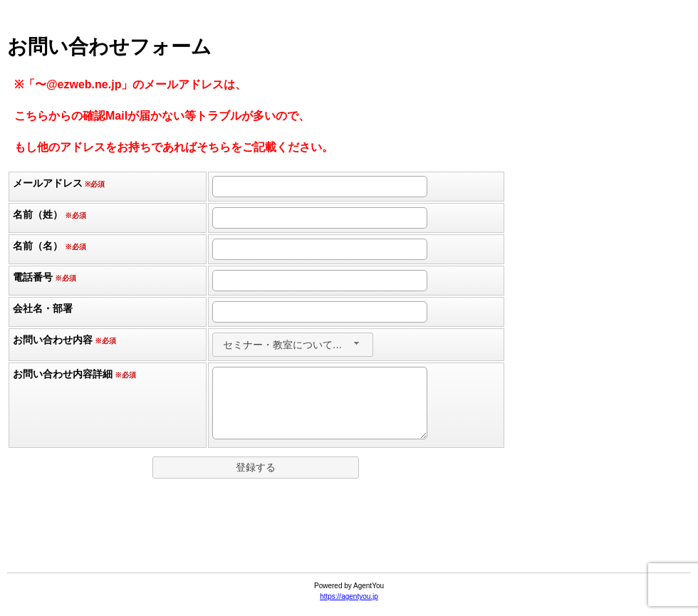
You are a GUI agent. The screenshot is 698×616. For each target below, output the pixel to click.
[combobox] (293, 345)
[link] (349, 538)
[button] (256, 468)
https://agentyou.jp (349, 596)
